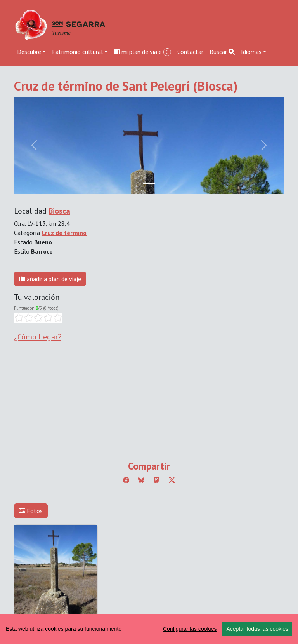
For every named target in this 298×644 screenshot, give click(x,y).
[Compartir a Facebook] (126, 480)
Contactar (190, 52)
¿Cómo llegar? (38, 337)
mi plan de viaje (142, 52)
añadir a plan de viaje (50, 279)
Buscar (222, 52)
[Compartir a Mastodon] (157, 480)
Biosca (59, 211)
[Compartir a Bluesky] (141, 480)
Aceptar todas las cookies (257, 629)
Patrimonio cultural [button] (77, 52)
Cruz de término (64, 233)
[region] (149, 629)
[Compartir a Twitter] (172, 480)
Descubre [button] (29, 52)
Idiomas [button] (251, 52)
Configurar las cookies (190, 629)
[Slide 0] (149, 183)
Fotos (31, 511)
